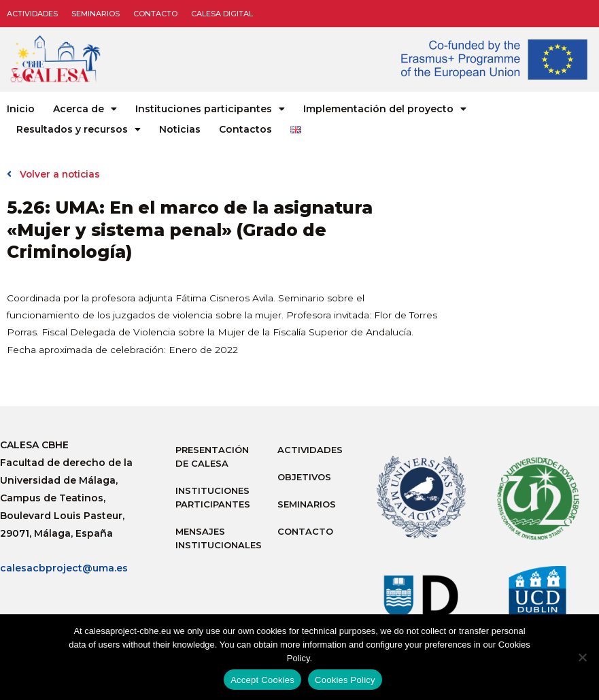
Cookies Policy (345, 680)
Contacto (155, 14)
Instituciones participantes (210, 109)
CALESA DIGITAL (222, 14)
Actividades (32, 14)
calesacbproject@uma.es (64, 568)
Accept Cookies (262, 680)
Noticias (180, 129)
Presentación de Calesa (212, 456)
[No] (582, 657)
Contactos (245, 129)
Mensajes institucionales (219, 538)
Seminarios (96, 14)
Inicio (21, 109)
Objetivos (304, 477)
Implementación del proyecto (385, 109)
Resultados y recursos (79, 129)
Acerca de (85, 109)
